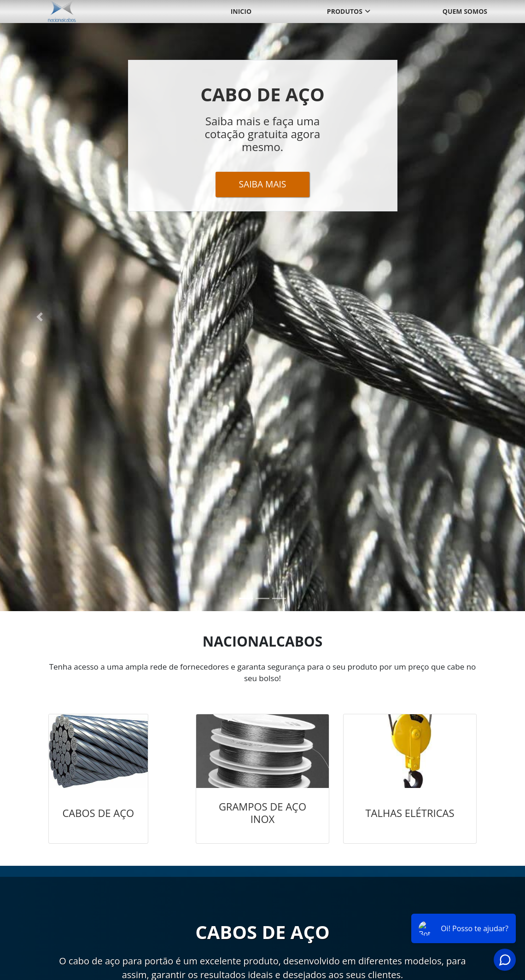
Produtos (345, 11)
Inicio (241, 11)
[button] (39, 317)
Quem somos (465, 11)
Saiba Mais (263, 184)
